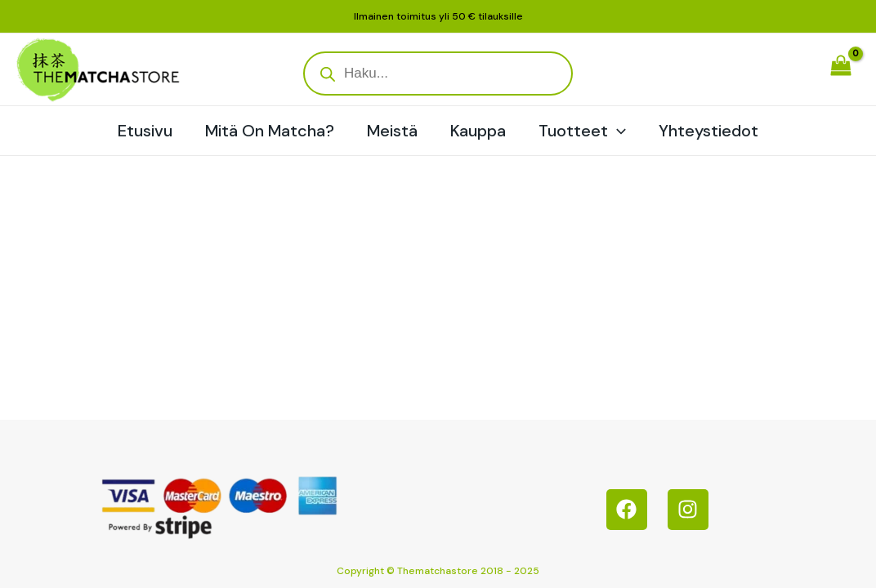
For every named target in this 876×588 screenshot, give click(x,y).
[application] (617, 131)
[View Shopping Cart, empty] (841, 69)
